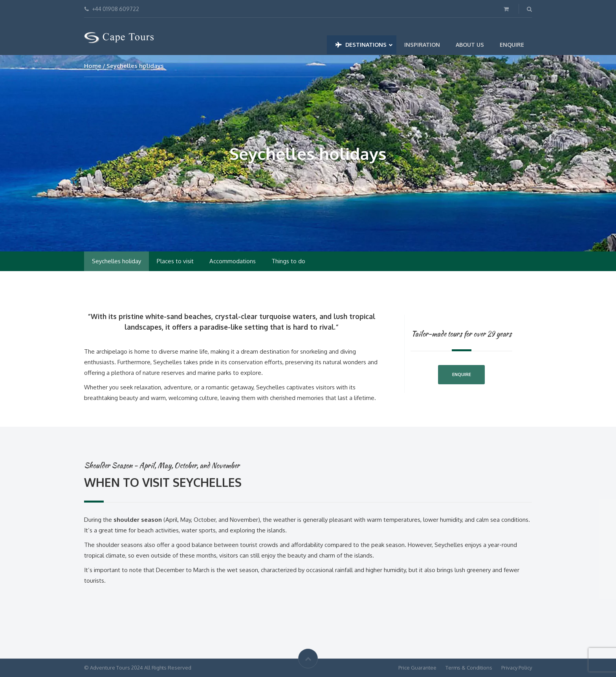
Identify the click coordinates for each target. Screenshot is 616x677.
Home (93, 66)
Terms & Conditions (469, 668)
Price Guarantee (417, 668)
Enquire (462, 374)
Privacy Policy (517, 668)
